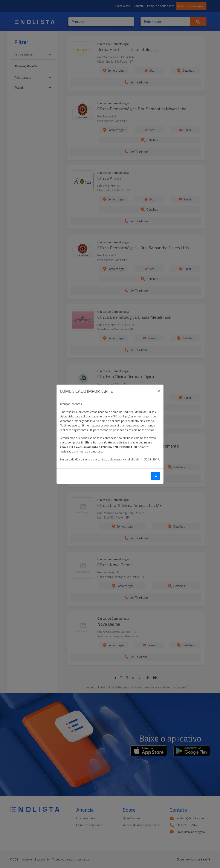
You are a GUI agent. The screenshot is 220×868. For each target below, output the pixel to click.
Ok (155, 476)
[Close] (159, 391)
